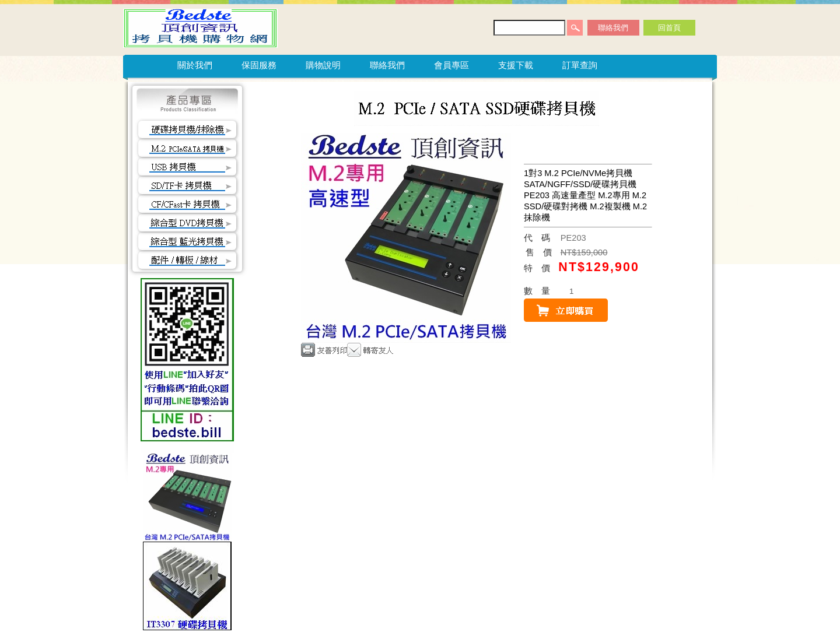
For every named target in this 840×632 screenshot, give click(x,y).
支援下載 (516, 65)
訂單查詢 (580, 65)
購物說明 (323, 65)
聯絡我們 (613, 28)
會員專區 (452, 65)
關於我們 (195, 65)
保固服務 (259, 65)
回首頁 (669, 28)
